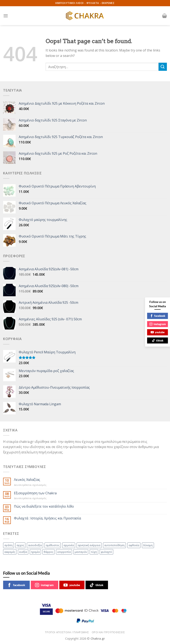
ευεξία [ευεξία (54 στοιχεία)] (23, 552)
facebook (16, 585)
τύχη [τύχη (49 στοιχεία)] (94, 552)
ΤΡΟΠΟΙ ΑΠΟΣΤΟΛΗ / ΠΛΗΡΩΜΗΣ (67, 632)
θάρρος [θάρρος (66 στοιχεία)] (48, 552)
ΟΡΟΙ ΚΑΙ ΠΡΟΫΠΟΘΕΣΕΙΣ (108, 632)
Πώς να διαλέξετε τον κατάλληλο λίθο (44, 506)
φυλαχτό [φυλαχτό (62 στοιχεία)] (106, 552)
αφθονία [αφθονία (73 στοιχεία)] (134, 545)
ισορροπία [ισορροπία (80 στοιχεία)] (64, 552)
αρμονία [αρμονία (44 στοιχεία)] (69, 545)
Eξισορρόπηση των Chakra (35, 493)
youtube (72, 585)
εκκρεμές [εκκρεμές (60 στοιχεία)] (10, 552)
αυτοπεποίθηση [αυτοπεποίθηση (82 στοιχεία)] (114, 545)
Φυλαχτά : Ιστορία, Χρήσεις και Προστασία (47, 518)
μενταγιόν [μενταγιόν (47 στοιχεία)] (81, 552)
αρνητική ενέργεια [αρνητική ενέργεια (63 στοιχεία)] (89, 545)
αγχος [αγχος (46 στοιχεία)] (20, 545)
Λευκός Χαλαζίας (27, 480)
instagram (44, 585)
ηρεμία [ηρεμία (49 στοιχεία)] (35, 552)
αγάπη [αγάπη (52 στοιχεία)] (9, 545)
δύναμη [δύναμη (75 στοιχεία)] (148, 545)
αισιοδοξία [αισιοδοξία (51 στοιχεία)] (35, 545)
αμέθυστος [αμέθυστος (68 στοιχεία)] (53, 545)
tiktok (97, 585)
